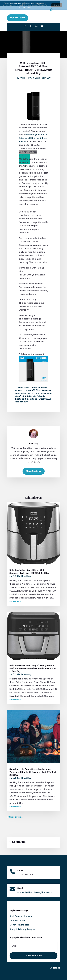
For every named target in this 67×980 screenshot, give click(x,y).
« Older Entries (15, 816)
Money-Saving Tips (19, 924)
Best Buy (46, 77)
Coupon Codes (17, 920)
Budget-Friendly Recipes (22, 928)
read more (15, 600)
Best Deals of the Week (22, 915)
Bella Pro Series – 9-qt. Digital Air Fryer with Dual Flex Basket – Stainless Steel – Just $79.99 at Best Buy (33, 667)
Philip (22, 77)
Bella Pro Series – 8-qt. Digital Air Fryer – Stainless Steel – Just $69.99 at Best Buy (30, 571)
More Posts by (34, 470)
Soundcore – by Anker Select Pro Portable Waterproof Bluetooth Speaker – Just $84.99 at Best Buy (33, 771)
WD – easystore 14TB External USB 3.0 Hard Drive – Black (33, 137)
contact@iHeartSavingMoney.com (35, 891)
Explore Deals (17, 17)
